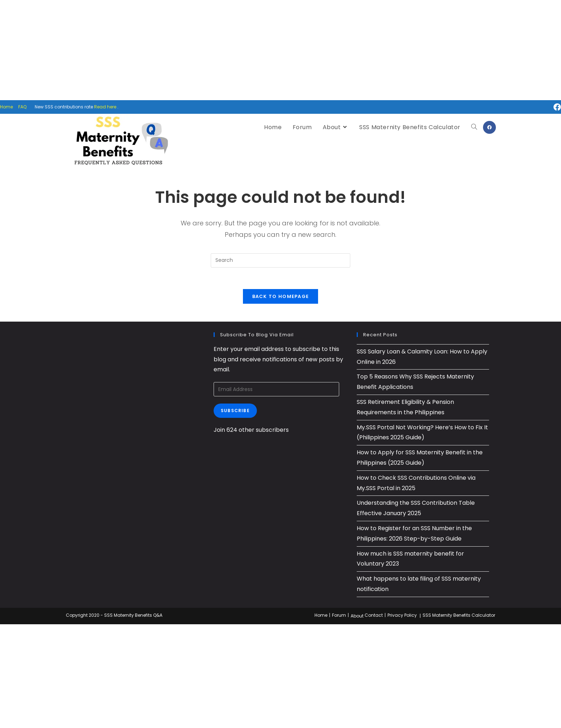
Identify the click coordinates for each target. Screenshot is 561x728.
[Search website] (474, 127)
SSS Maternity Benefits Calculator (459, 615)
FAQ (22, 107)
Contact (374, 615)
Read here (105, 107)
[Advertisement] (280, 50)
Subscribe (235, 411)
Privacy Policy (402, 615)
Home (6, 107)
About (357, 616)
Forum (339, 615)
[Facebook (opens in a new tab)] (555, 107)
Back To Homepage (281, 296)
